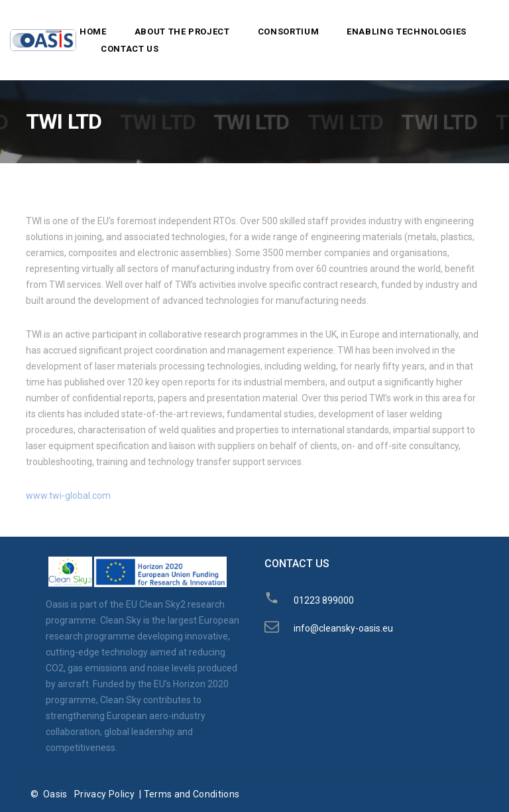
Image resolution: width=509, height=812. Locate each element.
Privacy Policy (104, 794)
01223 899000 (324, 600)
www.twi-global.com (68, 496)
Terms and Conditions (192, 794)
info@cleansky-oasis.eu (343, 628)
